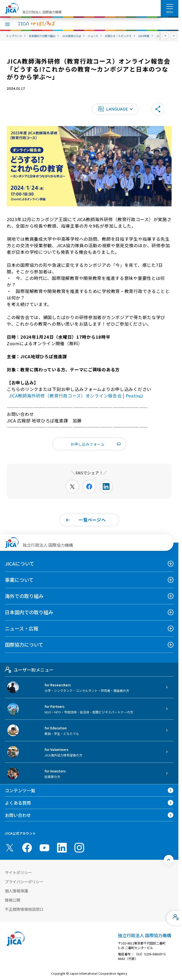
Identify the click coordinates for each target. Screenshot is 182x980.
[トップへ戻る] (169, 860)
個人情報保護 (16, 891)
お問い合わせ (18, 815)
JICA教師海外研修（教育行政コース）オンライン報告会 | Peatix (76, 396)
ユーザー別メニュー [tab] (29, 670)
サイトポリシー (18, 872)
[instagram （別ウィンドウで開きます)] (79, 848)
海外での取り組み (24, 596)
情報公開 (13, 900)
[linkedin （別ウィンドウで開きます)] (62, 848)
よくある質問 (18, 803)
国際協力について (24, 645)
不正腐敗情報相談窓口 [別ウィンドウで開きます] (24, 909)
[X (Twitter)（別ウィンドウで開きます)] (10, 848)
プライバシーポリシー (24, 882)
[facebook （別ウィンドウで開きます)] (27, 848)
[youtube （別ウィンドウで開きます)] (44, 848)
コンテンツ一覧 (20, 790)
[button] (115, 109)
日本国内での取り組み (29, 612)
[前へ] (166, 36)
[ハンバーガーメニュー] (170, 6)
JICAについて (20, 564)
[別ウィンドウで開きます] (72, 486)
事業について (19, 580)
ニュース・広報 (22, 628)
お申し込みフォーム (96, 444)
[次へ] (174, 36)
